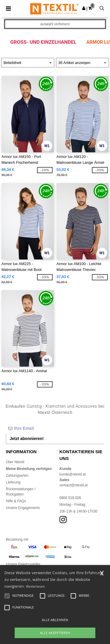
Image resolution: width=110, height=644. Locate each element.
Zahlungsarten (17, 476)
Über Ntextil (15, 462)
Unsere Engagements (23, 508)
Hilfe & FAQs (16, 501)
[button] (84, 8)
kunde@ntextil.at (73, 474)
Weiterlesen (35, 586)
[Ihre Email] (55, 428)
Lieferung (13, 482)
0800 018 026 (70, 498)
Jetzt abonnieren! (27, 439)
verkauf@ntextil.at (74, 485)
